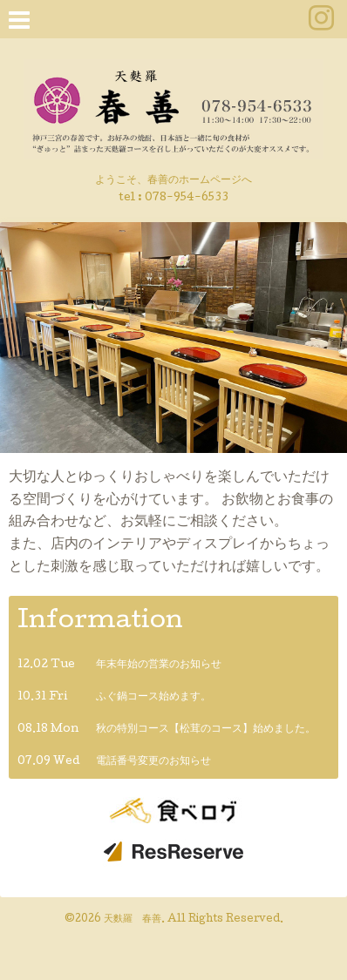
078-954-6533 (187, 198)
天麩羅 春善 (133, 920)
